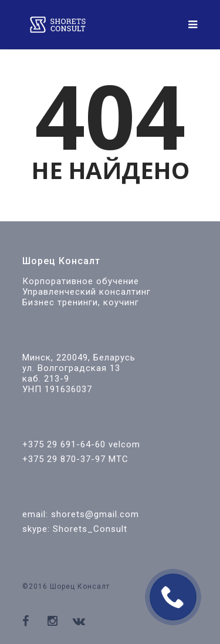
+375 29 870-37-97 (64, 459)
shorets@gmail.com (95, 514)
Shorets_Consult (90, 529)
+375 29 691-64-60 (64, 444)
